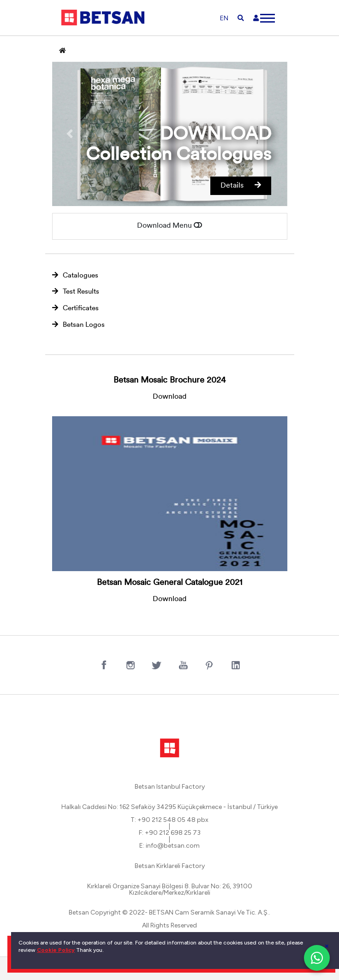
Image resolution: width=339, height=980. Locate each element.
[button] (70, 134)
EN (224, 18)
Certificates (75, 308)
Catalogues (75, 275)
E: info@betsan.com (169, 846)
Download (169, 397)
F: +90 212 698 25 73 (170, 833)
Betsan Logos (78, 325)
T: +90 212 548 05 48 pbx (169, 820)
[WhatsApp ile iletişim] (317, 958)
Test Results (76, 292)
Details (241, 185)
